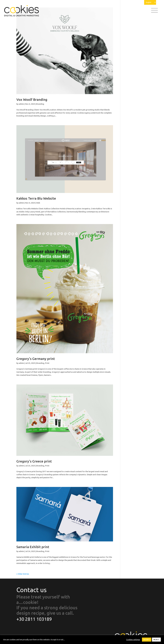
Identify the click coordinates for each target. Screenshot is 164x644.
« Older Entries (23, 574)
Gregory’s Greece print (34, 461)
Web (38, 203)
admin (21, 104)
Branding (40, 104)
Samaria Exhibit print (33, 547)
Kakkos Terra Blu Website (36, 198)
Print (47, 363)
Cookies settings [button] (133, 640)
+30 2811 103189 (34, 619)
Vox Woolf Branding (32, 100)
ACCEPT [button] (147, 640)
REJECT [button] (156, 640)
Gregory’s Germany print (36, 359)
